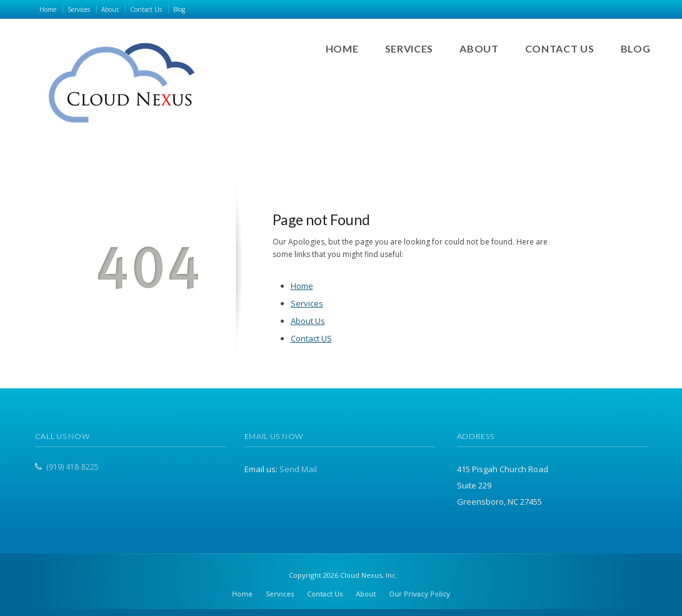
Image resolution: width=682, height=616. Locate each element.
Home (302, 286)
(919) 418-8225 (73, 467)
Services (307, 303)
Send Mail (298, 469)
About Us (308, 321)
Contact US (311, 338)
